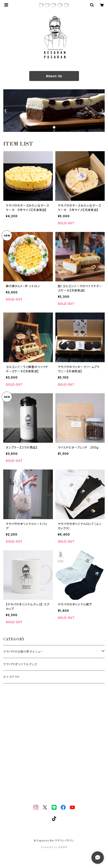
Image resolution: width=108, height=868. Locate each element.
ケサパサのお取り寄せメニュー (23, 652)
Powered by (54, 847)
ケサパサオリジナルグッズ (20, 664)
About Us (54, 76)
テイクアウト (12, 677)
